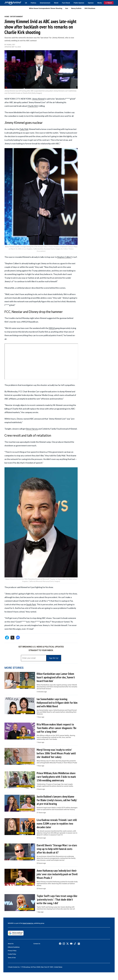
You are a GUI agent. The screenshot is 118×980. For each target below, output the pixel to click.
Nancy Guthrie (76, 8)
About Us (11, 944)
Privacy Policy (12, 951)
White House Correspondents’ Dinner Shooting (46, 8)
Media (100, 3)
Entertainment (45, 3)
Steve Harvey (32, 429)
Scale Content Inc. (28, 923)
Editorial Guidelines (14, 947)
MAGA (52, 328)
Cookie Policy (12, 954)
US (26, 3)
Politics (33, 3)
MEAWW (11, 923)
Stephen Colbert (64, 257)
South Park (31, 604)
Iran (67, 8)
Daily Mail (24, 129)
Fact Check (66, 3)
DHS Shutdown (90, 8)
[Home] (13, 3)
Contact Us (37, 944)
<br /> (41, 361)
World (56, 3)
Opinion (91, 3)
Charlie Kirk (33, 106)
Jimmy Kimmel (38, 99)
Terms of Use (12, 958)
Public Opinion (79, 3)
